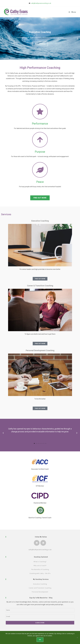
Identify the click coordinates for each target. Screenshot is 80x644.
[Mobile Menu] (72, 12)
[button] (2, 38)
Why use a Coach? (40, 566)
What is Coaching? (40, 562)
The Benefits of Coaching (40, 569)
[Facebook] (37, 543)
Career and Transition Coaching (40, 588)
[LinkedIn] (43, 543)
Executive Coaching (40, 584)
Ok (40, 640)
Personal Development (40, 592)
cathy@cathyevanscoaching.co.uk (41, 3)
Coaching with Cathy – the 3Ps (40, 573)
